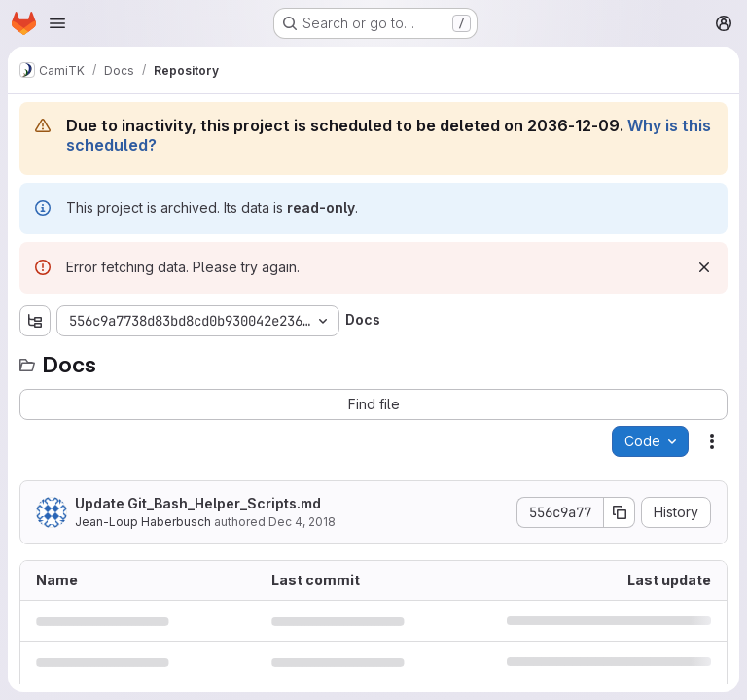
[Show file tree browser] (35, 321)
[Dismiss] (704, 267)
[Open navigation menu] (57, 23)
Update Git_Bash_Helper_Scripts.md (198, 503)
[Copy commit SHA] (620, 512)
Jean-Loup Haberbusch (143, 522)
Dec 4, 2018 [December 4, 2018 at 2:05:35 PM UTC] (302, 522)
